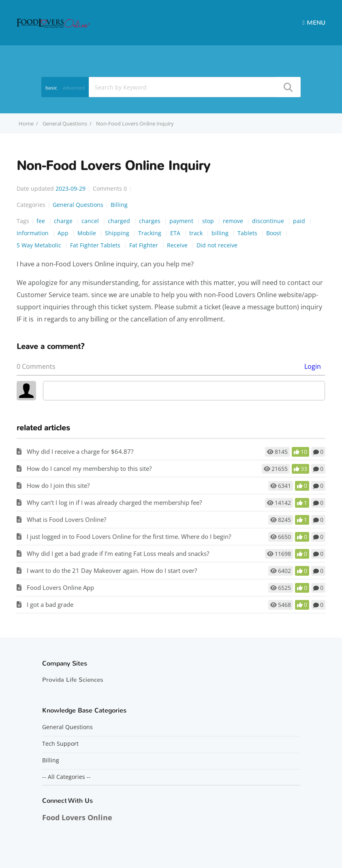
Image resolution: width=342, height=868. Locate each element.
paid (300, 221)
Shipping (118, 233)
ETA (176, 233)
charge (64, 221)
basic (51, 88)
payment (182, 221)
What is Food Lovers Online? (66, 519)
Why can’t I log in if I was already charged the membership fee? (114, 502)
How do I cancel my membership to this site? (89, 468)
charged (120, 221)
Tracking (151, 233)
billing (221, 233)
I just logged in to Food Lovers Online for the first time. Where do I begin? (129, 536)
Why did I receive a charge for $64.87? (80, 451)
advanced (74, 88)
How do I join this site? (58, 485)
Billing (119, 205)
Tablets (248, 233)
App (64, 233)
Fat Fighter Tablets (96, 245)
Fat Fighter (144, 245)
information (33, 233)
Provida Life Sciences (73, 680)
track (197, 233)
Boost (275, 233)
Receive (178, 245)
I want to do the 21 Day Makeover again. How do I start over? (112, 570)
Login (313, 366)
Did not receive (217, 245)
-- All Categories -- (66, 777)
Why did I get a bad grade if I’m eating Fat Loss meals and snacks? (118, 553)
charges (151, 221)
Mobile (88, 233)
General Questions (65, 123)
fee (42, 221)
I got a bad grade (50, 604)
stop (209, 221)
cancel (91, 221)
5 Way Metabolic (40, 245)
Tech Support (60, 744)
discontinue (269, 221)
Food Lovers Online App (60, 587)
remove (234, 221)
